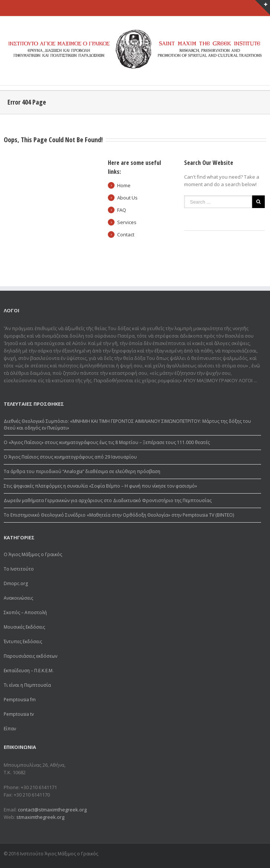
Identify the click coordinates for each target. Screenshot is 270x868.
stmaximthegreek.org (40, 817)
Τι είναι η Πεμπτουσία (27, 685)
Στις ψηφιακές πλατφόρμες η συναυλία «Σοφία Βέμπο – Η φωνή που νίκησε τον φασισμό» (100, 486)
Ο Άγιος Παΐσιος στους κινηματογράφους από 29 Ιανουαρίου (70, 457)
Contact (126, 234)
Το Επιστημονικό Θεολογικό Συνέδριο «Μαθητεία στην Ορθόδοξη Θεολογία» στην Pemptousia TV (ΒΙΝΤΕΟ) (119, 515)
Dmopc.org (16, 583)
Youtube (258, 855)
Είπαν (10, 729)
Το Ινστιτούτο (19, 569)
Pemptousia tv (19, 714)
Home (124, 185)
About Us (127, 198)
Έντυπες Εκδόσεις (23, 642)
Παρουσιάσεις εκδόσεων (30, 656)
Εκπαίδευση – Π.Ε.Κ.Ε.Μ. (29, 671)
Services (127, 222)
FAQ (122, 210)
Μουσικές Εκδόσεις (24, 627)
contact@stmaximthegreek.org (52, 810)
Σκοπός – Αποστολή (25, 612)
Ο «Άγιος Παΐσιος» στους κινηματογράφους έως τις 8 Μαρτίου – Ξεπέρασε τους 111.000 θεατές (107, 442)
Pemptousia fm (20, 700)
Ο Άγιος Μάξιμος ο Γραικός (33, 555)
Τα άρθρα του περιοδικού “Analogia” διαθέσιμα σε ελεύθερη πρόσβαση (82, 471)
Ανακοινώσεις (18, 598)
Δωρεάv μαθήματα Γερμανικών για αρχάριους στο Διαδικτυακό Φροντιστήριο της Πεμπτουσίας (108, 500)
